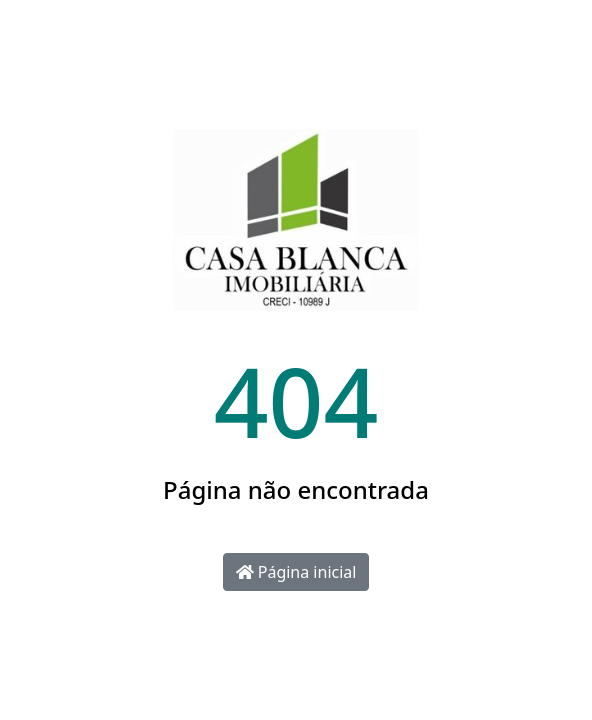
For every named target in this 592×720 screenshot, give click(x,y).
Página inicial (296, 572)
